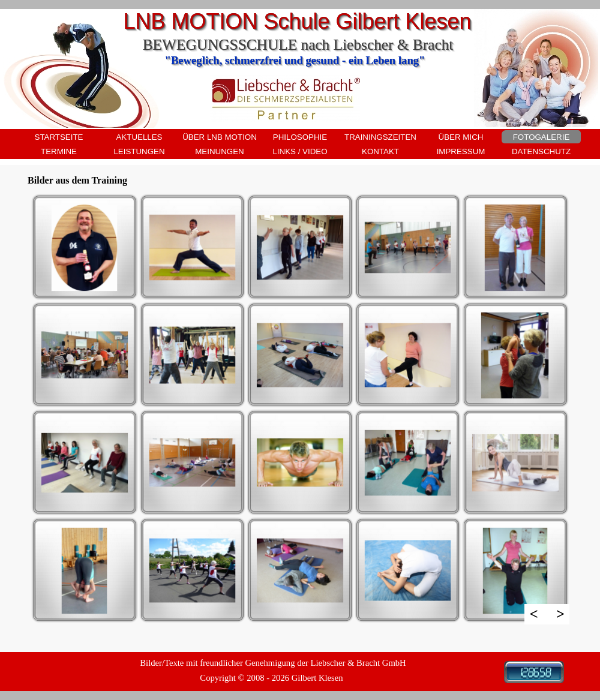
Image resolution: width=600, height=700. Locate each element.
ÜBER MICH (461, 137)
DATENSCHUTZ (541, 151)
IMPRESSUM (461, 151)
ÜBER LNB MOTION (220, 137)
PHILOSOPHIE (300, 137)
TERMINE (59, 151)
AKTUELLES (139, 137)
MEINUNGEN (219, 151)
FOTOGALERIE (541, 137)
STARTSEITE (59, 137)
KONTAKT (380, 151)
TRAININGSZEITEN (380, 137)
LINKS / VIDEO (300, 151)
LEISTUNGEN (139, 151)
